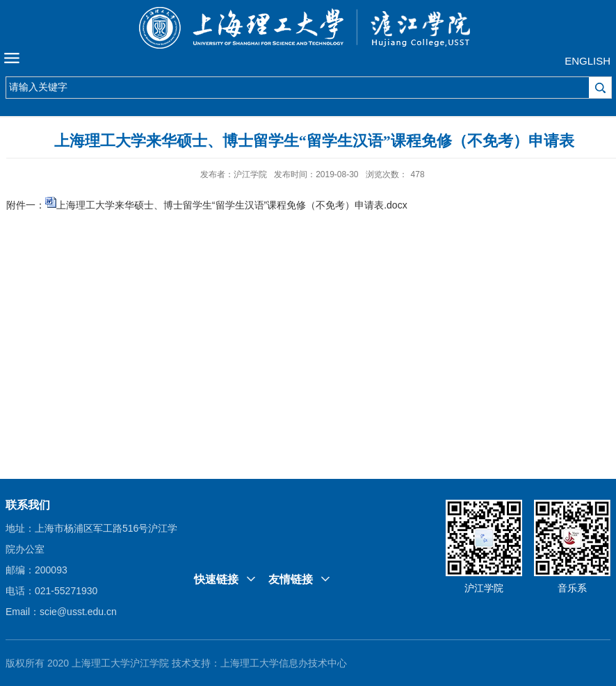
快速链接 (216, 579)
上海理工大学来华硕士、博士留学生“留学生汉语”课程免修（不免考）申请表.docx (232, 205)
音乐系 (572, 588)
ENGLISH (587, 61)
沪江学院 (484, 588)
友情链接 (291, 579)
